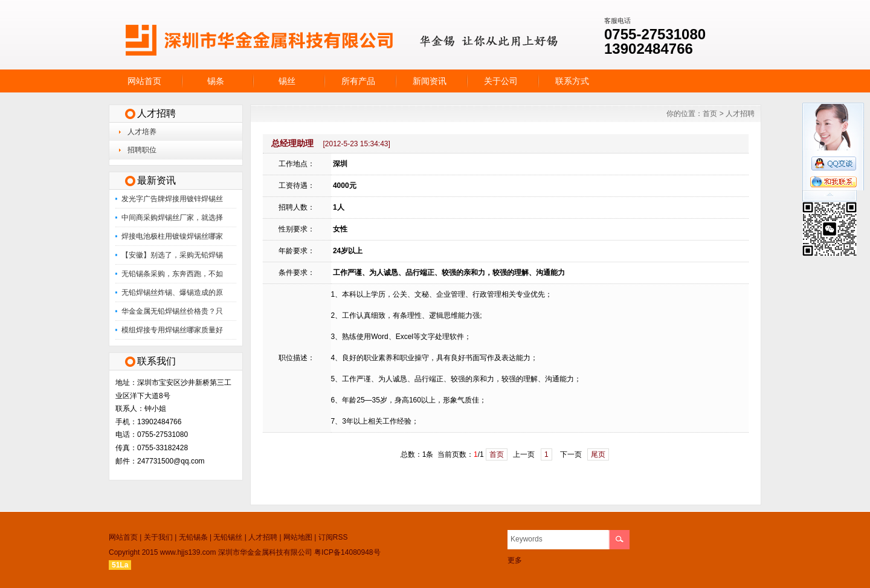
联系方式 (572, 81)
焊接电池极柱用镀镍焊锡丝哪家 (172, 236)
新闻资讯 (430, 81)
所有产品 (358, 81)
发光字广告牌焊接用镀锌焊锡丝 (172, 199)
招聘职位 (142, 150)
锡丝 (287, 81)
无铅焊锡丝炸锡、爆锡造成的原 (172, 292)
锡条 (216, 81)
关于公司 (501, 81)
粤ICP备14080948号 (347, 552)
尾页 (598, 454)
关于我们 (158, 537)
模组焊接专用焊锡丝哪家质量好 (172, 330)
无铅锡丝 (228, 537)
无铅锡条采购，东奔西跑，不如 (172, 274)
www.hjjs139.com (188, 552)
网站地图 (298, 537)
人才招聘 (740, 114)
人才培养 (142, 132)
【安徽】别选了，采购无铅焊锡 (172, 255)
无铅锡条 (193, 537)
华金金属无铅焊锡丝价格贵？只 (172, 311)
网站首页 (144, 81)
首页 (710, 114)
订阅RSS (333, 537)
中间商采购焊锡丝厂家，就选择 (172, 218)
